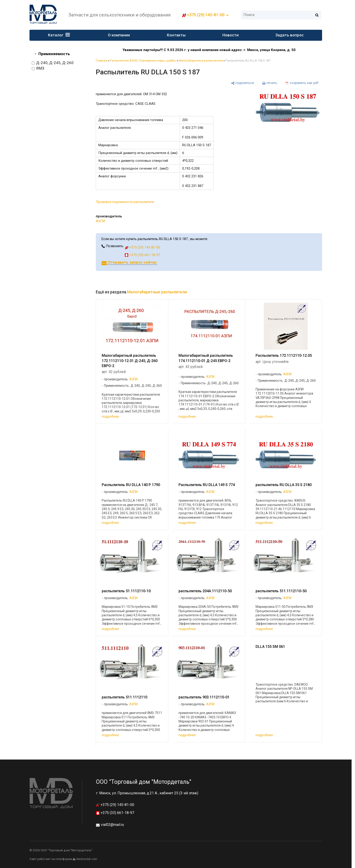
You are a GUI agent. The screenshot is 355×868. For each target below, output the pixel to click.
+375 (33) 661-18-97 (142, 255)
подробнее (110, 416)
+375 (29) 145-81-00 (206, 15)
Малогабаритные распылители (201, 61)
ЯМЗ (38, 68)
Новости (231, 35)
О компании (119, 35)
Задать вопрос (290, 35)
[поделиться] (243, 83)
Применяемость (54, 54)
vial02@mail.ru (112, 825)
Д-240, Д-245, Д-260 (53, 63)
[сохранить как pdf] (302, 83)
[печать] (270, 83)
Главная (101, 61)
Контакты (176, 35)
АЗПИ (100, 221)
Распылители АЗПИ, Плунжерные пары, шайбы (143, 61)
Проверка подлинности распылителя (125, 202)
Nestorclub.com (87, 859)
